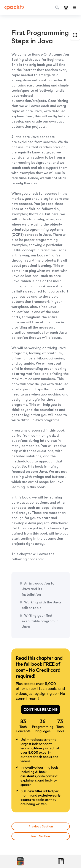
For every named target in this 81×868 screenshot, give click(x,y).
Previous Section (40, 826)
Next (41, 836)
